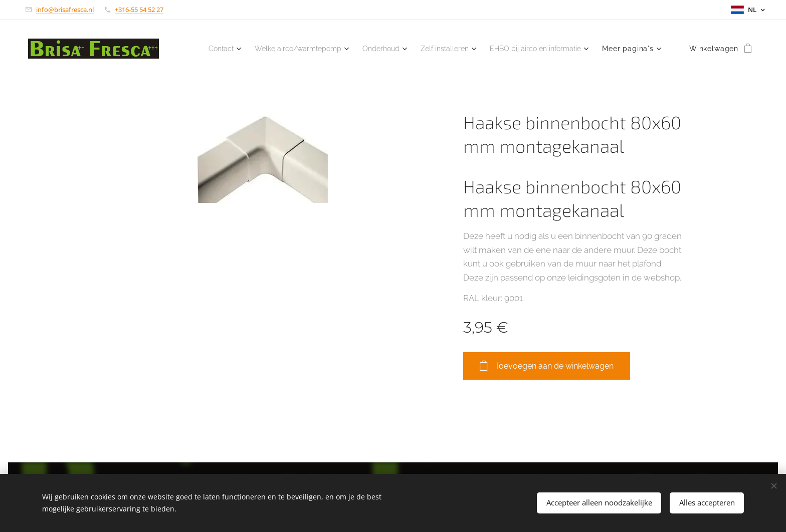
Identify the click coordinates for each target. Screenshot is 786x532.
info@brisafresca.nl (65, 10)
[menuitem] (316, 49)
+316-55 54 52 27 (139, 10)
